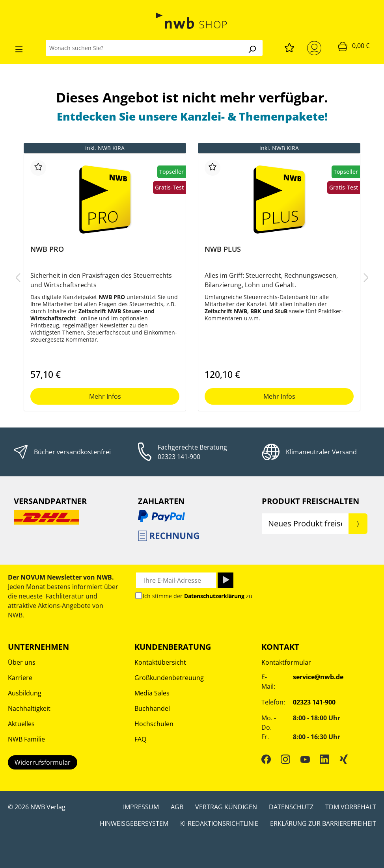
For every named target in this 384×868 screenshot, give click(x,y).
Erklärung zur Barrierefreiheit (323, 823)
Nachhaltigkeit (29, 708)
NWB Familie (26, 739)
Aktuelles (21, 724)
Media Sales (152, 693)
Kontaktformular (286, 662)
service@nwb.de (318, 677)
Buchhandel (152, 708)
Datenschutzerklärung (214, 596)
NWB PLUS (223, 249)
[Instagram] (285, 759)
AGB (177, 807)
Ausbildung (25, 693)
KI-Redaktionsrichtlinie (219, 823)
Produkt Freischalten (310, 501)
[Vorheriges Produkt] (18, 277)
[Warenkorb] (354, 46)
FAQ (140, 739)
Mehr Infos (105, 396)
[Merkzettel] (289, 46)
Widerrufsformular (43, 762)
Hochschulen (154, 724)
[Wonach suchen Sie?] (144, 48)
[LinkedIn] (324, 759)
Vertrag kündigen (226, 807)
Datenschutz (291, 807)
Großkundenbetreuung (169, 678)
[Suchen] (252, 48)
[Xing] (344, 759)
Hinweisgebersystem (134, 823)
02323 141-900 (179, 457)
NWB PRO (47, 249)
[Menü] (19, 48)
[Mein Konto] (316, 48)
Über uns (22, 662)
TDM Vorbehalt (351, 807)
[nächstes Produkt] (366, 277)
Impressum (141, 807)
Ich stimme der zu (198, 596)
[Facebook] (266, 759)
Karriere (20, 678)
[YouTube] (305, 759)
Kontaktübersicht (160, 662)
